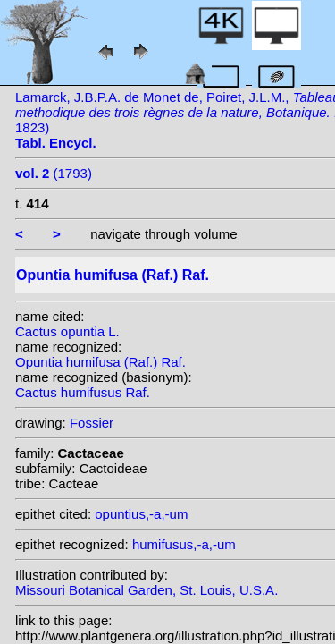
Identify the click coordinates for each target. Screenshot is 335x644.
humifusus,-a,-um (184, 544)
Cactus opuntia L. (67, 331)
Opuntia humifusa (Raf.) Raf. (100, 362)
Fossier (92, 423)
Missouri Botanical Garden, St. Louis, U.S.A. (147, 590)
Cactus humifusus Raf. (83, 392)
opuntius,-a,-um (141, 514)
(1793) (54, 173)
